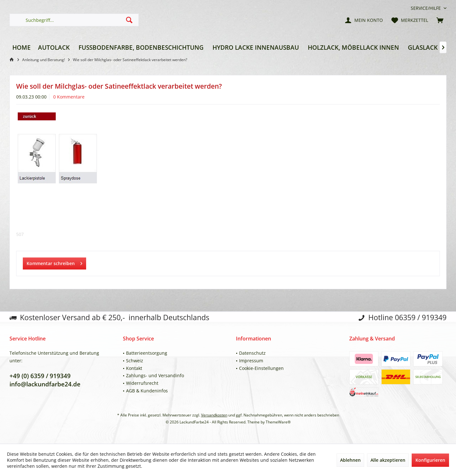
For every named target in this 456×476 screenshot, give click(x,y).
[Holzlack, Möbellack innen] (353, 48)
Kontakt (134, 368)
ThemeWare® (278, 422)
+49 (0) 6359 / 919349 (40, 376)
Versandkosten (214, 415)
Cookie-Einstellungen (261, 368)
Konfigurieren (430, 460)
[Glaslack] (423, 48)
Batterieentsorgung (147, 353)
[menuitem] (426, 8)
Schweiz (135, 361)
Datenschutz (252, 353)
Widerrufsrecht (142, 383)
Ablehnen (350, 460)
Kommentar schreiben (54, 262)
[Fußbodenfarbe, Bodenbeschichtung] (141, 48)
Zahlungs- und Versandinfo (155, 375)
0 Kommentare (69, 97)
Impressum (251, 361)
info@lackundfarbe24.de (45, 384)
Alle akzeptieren (388, 460)
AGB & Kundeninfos (147, 391)
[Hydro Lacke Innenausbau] (256, 48)
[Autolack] (54, 48)
